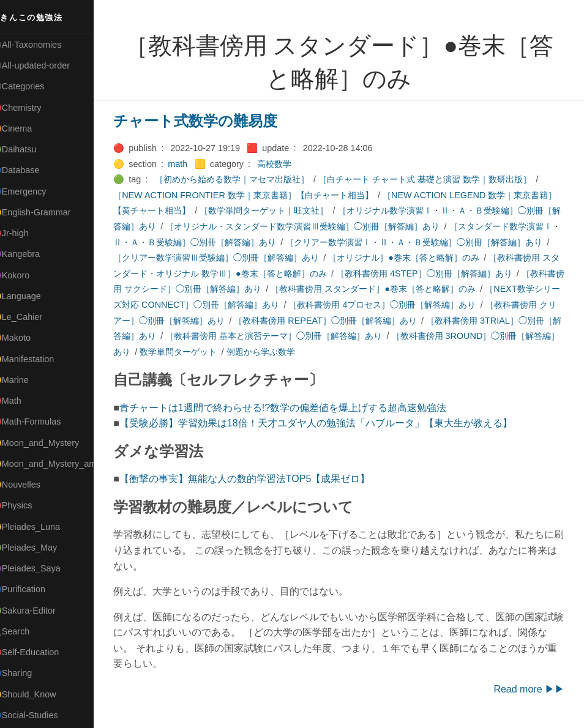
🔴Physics (26, 505)
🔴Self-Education (40, 652)
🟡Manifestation (37, 359)
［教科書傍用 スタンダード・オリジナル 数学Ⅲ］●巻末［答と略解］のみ (288, 273)
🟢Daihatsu (28, 149)
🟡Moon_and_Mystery (50, 443)
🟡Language (31, 296)
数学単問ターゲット (361, 352)
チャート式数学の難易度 (210, 121)
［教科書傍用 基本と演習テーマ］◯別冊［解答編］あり (441, 336)
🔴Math (21, 401)
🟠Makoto (25, 338)
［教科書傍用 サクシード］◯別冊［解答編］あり (293, 289)
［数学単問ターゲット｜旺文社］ (296, 210)
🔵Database (30, 170)
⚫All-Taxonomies (41, 45)
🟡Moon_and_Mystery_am (57, 464)
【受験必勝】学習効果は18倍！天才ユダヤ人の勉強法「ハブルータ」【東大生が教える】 (331, 423)
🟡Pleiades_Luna (40, 527)
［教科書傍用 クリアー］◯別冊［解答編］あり (288, 321)
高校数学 (289, 164)
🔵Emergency (33, 191)
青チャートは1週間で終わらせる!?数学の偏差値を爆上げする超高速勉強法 (298, 408)
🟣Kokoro (25, 275)
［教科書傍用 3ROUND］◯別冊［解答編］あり (221, 352)
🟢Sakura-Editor (38, 611)
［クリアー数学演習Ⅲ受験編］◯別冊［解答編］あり (300, 258)
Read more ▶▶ (529, 689)
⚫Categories (32, 86)
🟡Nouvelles (30, 485)
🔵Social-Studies (39, 715)
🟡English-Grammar (46, 212)
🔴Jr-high (24, 233)
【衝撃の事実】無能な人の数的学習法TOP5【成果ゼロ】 (260, 479)
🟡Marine (24, 380)
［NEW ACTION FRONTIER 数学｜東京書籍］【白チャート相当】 (258, 195)
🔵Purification (33, 589)
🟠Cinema (26, 128)
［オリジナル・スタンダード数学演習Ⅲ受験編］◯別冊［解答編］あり (351, 226)
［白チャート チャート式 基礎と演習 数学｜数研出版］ (440, 179)
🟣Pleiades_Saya (40, 568)
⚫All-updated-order (45, 65)
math (192, 164)
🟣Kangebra (30, 254)
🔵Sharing (26, 673)
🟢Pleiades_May (39, 548)
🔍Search (25, 631)
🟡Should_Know (38, 694)
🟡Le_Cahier (31, 317)
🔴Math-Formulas (41, 422)
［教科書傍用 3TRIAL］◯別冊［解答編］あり (235, 336)
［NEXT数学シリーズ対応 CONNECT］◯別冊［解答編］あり (301, 305)
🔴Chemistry (31, 108)
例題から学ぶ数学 (443, 352)
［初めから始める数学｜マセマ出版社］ (247, 179)
